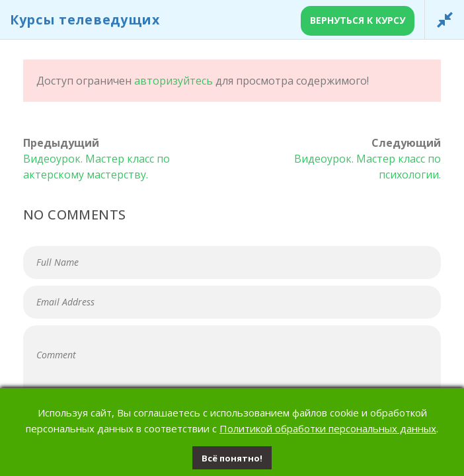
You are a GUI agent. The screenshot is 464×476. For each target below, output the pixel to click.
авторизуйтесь (174, 81)
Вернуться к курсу (358, 20)
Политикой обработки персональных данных (328, 428)
